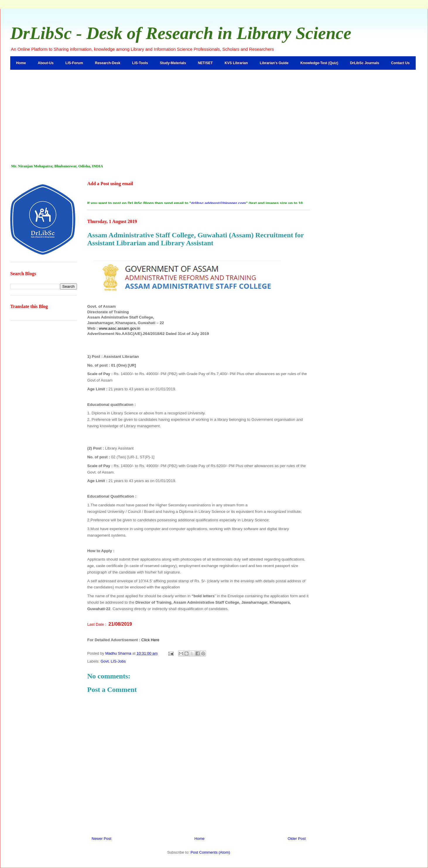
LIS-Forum (74, 63)
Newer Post (101, 839)
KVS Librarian (236, 63)
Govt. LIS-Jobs (113, 661)
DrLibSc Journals (365, 63)
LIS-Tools (140, 63)
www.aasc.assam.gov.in (120, 328)
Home (21, 63)
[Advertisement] (214, 114)
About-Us (46, 63)
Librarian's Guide (274, 63)
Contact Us (400, 63)
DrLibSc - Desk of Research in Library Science (181, 33)
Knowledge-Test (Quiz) (319, 63)
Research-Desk (108, 63)
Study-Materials (173, 63)
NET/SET (205, 63)
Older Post (297, 839)
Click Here (150, 640)
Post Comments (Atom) (210, 852)
